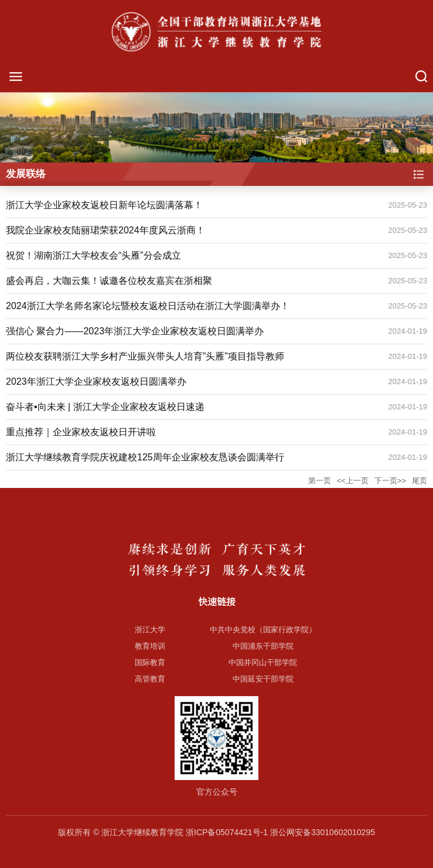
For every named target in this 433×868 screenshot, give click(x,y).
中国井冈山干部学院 (263, 662)
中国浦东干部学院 (263, 646)
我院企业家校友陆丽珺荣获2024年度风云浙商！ (105, 230)
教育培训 (150, 646)
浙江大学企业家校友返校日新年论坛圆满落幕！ (104, 205)
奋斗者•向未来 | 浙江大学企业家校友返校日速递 (105, 407)
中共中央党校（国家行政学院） (263, 630)
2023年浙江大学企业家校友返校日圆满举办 (96, 382)
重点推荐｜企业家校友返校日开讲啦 (81, 432)
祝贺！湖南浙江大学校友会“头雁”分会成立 (93, 255)
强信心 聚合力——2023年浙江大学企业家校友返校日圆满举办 (135, 331)
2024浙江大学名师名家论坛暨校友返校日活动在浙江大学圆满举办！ (148, 306)
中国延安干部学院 (263, 679)
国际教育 (150, 662)
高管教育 (150, 679)
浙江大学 (150, 630)
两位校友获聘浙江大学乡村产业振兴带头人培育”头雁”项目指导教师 (145, 356)
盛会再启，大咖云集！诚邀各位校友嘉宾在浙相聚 (109, 281)
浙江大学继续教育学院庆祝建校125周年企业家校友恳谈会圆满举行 (145, 457)
